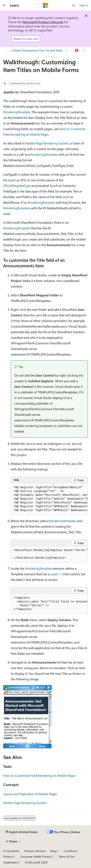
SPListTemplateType (17, 186)
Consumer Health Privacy (35, 856)
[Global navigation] (4, 5)
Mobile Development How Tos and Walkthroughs (39, 50)
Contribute (70, 851)
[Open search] (74, 5)
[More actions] (84, 50)
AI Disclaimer (11, 851)
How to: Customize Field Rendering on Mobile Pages (39, 775)
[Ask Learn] (77, 50)
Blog (53, 851)
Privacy (8, 856)
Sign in (84, 5)
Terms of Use (67, 856)
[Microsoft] (46, 5)
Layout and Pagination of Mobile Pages (30, 794)
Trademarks (10, 862)
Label (54, 574)
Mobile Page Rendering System (47, 143)
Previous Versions (35, 851)
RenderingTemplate (17, 112)
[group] (49, 499)
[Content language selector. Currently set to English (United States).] (22, 832)
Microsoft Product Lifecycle (43, 22)
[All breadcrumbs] (7, 50)
